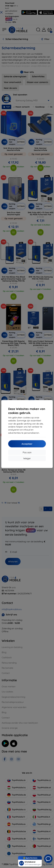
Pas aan (27, 452)
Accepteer (27, 444)
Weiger (27, 458)
